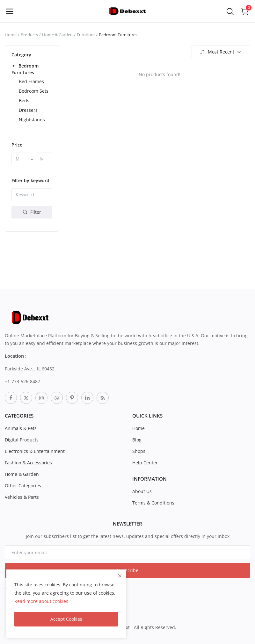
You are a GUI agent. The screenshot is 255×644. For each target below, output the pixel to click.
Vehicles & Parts (22, 497)
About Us (142, 491)
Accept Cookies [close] (66, 619)
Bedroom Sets (34, 91)
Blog (137, 440)
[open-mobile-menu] (10, 11)
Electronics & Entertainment (35, 451)
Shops (139, 451)
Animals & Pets (21, 428)
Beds (24, 100)
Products (29, 35)
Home (11, 35)
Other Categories (23, 486)
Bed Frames (31, 81)
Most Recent (220, 52)
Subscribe (128, 570)
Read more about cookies (41, 601)
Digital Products (22, 440)
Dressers (28, 110)
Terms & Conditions (153, 503)
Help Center (145, 463)
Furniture (86, 35)
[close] (120, 576)
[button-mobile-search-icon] (230, 11)
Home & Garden (57, 35)
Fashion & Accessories (28, 463)
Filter (32, 212)
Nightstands (32, 120)
